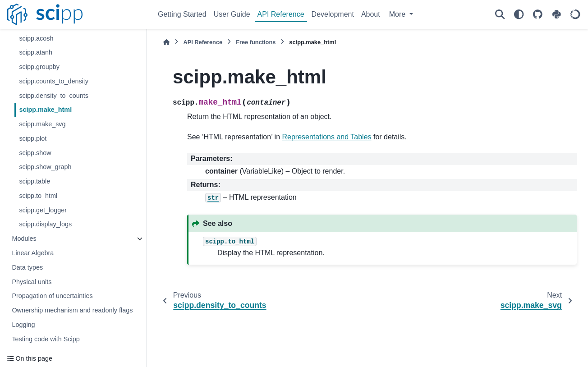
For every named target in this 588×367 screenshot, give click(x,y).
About (371, 14)
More (398, 14)
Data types (27, 267)
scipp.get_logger (43, 210)
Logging (23, 325)
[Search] (500, 14)
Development (333, 14)
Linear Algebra (33, 253)
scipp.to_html (38, 196)
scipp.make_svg (42, 124)
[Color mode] (519, 14)
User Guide (232, 14)
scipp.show (35, 153)
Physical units (32, 282)
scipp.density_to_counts (54, 96)
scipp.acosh (36, 38)
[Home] (166, 42)
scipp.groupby (39, 67)
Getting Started (182, 14)
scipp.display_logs (45, 224)
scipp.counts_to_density (54, 81)
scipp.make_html (45, 110)
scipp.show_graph (45, 167)
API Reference (281, 14)
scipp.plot (33, 138)
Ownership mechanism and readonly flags (72, 310)
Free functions (256, 42)
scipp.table (34, 181)
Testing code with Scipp (46, 339)
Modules (24, 239)
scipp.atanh (36, 52)
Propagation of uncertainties (52, 296)
